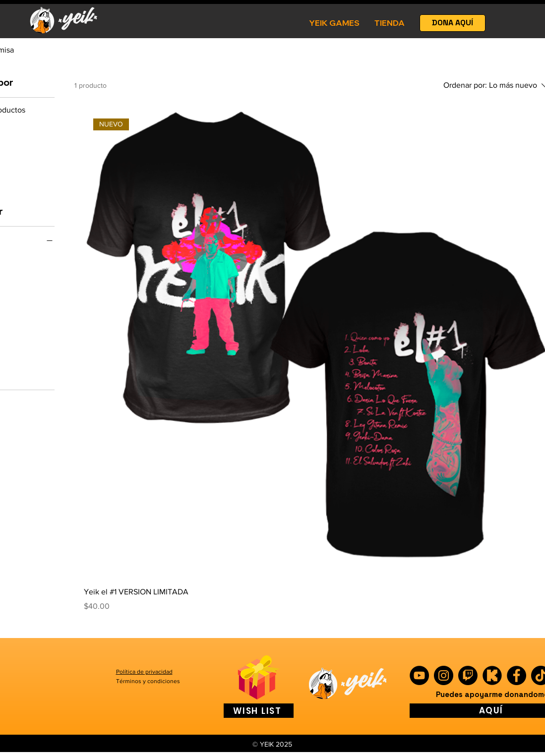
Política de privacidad (144, 672)
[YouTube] (419, 675)
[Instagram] (444, 675)
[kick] (492, 675)
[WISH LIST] (259, 711)
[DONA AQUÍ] (453, 23)
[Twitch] (468, 675)
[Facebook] (516, 675)
